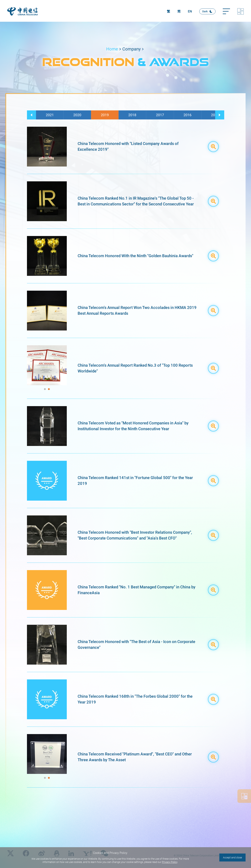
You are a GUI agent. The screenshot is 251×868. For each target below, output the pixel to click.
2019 (105, 115)
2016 (187, 115)
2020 (77, 115)
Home (112, 49)
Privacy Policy (170, 862)
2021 (50, 115)
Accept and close (232, 858)
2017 (160, 115)
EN (190, 11)
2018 (132, 115)
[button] (31, 115)
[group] (47, 365)
